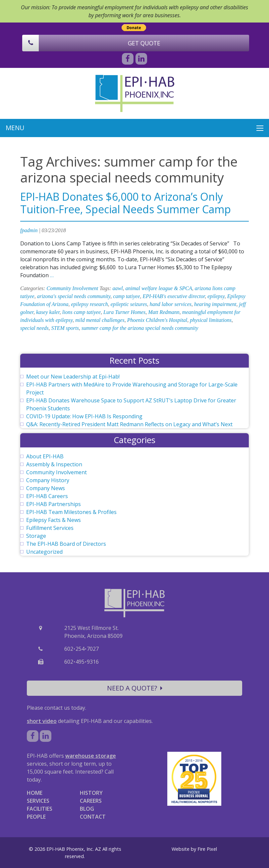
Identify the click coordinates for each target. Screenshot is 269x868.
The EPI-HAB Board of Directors (66, 544)
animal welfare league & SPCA (159, 288)
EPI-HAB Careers (47, 496)
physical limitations (211, 320)
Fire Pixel (207, 849)
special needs (34, 328)
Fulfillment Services (50, 528)
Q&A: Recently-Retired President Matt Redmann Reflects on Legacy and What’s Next (129, 424)
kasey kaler (48, 312)
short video (42, 721)
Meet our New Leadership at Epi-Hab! (73, 377)
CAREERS (91, 801)
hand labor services (171, 304)
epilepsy (216, 296)
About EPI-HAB (45, 456)
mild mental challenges (100, 320)
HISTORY (91, 793)
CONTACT (93, 817)
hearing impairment (215, 304)
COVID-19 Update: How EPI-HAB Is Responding (84, 416)
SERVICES (38, 801)
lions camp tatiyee (81, 312)
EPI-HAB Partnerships (54, 504)
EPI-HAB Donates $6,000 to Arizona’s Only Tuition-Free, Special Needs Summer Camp (126, 203)
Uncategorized (44, 552)
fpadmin (29, 230)
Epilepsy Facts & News (54, 520)
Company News (46, 488)
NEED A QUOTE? (135, 688)
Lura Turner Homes (124, 312)
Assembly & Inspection (54, 464)
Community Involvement (73, 288)
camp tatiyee (126, 296)
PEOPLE (36, 817)
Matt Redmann (164, 312)
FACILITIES (40, 809)
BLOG (87, 809)
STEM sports (65, 328)
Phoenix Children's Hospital (157, 320)
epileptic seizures (129, 304)
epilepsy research (90, 304)
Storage (36, 536)
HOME (35, 793)
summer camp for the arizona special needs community (140, 328)
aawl (117, 288)
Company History (48, 480)
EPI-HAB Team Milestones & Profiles (71, 512)
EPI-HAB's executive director (174, 296)
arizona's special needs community (74, 296)
